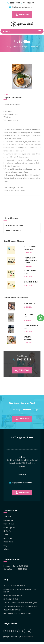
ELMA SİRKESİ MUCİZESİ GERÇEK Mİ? (17, 613)
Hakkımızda (8, 520)
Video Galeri (8, 542)
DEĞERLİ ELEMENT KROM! (13, 595)
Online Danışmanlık (13, 230)
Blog (5, 545)
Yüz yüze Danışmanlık (14, 225)
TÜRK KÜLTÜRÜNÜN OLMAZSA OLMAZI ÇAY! (20, 603)
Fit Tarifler (18, 46)
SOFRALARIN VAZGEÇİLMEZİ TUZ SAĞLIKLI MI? (21, 606)
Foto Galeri (8, 538)
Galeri (6, 535)
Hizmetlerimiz (9, 524)
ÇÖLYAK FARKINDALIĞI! (12, 610)
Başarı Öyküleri (9, 527)
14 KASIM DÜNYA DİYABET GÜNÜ (16, 586)
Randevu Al (22, 15)
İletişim (6, 549)
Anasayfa (9, 46)
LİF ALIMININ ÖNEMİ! (11, 599)
